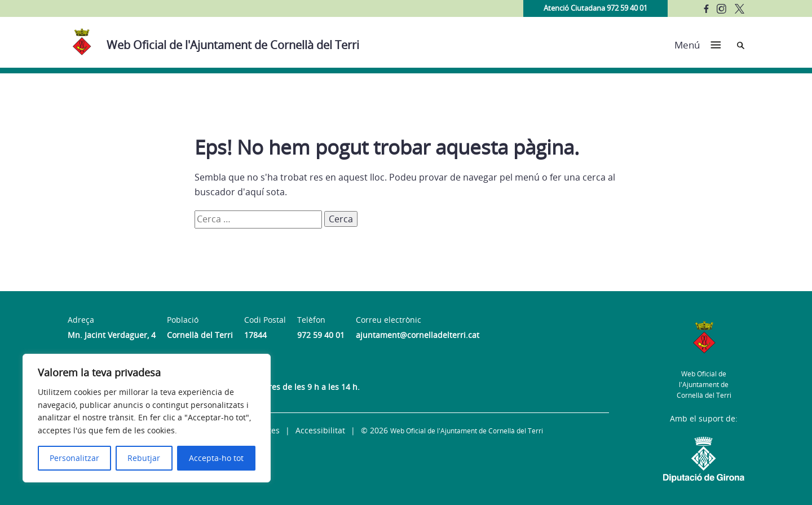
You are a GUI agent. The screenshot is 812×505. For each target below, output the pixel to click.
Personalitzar (74, 458)
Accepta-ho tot (216, 458)
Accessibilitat (320, 430)
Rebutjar (144, 458)
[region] (147, 418)
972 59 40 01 (321, 335)
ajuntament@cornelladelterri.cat (418, 335)
